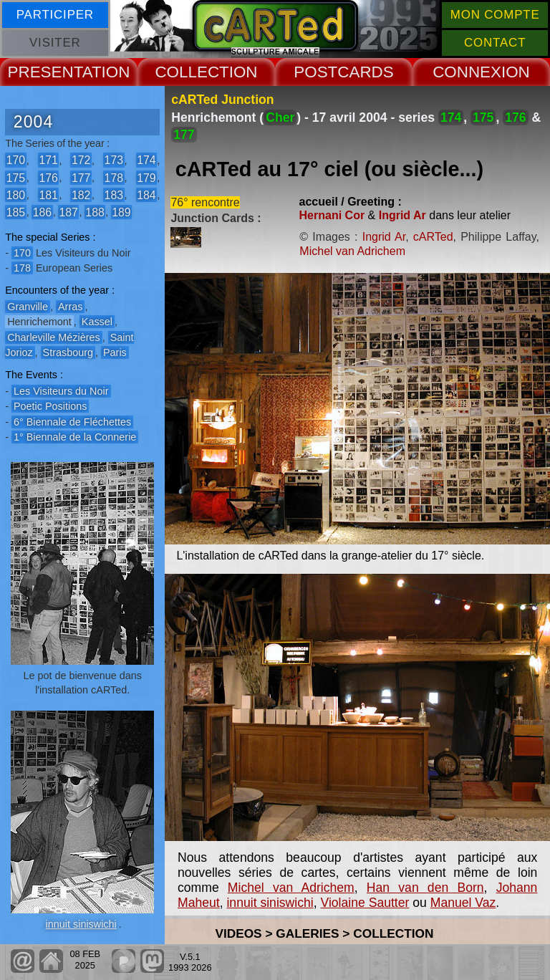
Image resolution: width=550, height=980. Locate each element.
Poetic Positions (50, 406)
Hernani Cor (332, 215)
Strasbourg (68, 352)
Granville (28, 307)
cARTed (433, 237)
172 (81, 160)
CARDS (365, 72)
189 (121, 212)
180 (16, 194)
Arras (70, 307)
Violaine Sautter (365, 903)
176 (48, 177)
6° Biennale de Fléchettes (72, 422)
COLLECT (192, 72)
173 (114, 160)
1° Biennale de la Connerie (75, 437)
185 (16, 212)
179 (146, 177)
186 (42, 212)
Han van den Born (425, 888)
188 (95, 212)
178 (114, 177)
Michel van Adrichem (352, 251)
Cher (280, 117)
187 (68, 212)
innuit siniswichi (81, 924)
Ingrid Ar (402, 215)
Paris (115, 352)
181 (48, 194)
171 (48, 160)
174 (146, 160)
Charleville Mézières (54, 337)
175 (16, 177)
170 (16, 160)
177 (81, 177)
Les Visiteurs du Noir (61, 391)
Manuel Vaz (463, 903)
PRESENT (45, 72)
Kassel (97, 322)
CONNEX (467, 72)
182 (81, 194)
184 (146, 194)
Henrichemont (39, 322)
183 (114, 194)
